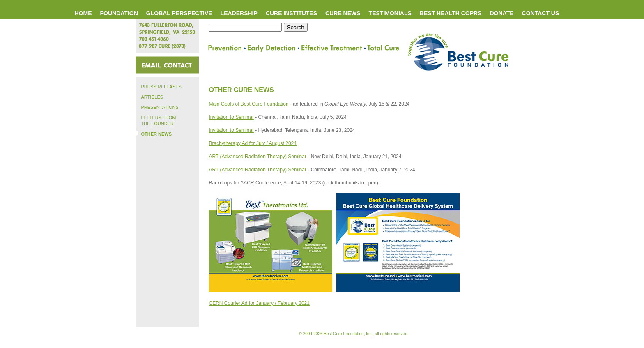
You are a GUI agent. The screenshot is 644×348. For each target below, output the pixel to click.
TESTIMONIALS (390, 13)
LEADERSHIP (239, 13)
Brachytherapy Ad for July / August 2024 (253, 143)
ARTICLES (149, 97)
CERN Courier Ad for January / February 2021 (259, 303)
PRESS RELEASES (159, 86)
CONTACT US (541, 13)
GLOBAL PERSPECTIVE (179, 13)
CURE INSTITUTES (291, 13)
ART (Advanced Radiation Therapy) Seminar (258, 157)
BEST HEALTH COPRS (451, 13)
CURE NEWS (343, 13)
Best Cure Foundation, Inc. (348, 334)
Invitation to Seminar (231, 117)
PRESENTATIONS (157, 107)
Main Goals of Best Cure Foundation (249, 104)
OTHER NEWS (154, 134)
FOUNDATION (119, 13)
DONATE (501, 13)
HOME (83, 13)
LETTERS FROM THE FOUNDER (156, 120)
